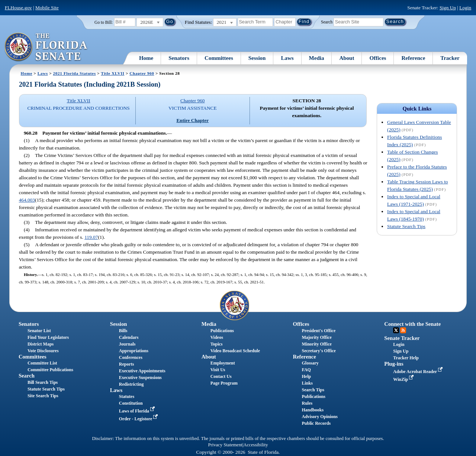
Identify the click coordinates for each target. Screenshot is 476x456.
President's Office (319, 331)
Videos (217, 337)
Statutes (127, 396)
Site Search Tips (43, 396)
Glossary (310, 363)
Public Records (316, 423)
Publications (222, 331)
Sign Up (448, 8)
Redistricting (131, 384)
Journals (127, 344)
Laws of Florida (138, 411)
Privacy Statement (225, 445)
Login (465, 8)
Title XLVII (112, 73)
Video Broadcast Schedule (235, 351)
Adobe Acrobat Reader (419, 372)
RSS (403, 330)
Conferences (131, 357)
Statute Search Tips (406, 226)
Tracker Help (406, 358)
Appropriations (134, 351)
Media (317, 58)
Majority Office (316, 337)
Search (327, 22)
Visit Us (218, 370)
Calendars (129, 337)
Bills (123, 331)
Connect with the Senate (412, 324)
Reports (127, 364)
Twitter (396, 330)
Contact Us (221, 376)
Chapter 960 (142, 73)
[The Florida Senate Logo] (46, 47)
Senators (179, 58)
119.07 (91, 237)
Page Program (224, 383)
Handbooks (313, 410)
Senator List (39, 331)
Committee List (42, 363)
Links (307, 383)
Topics (217, 344)
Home (146, 58)
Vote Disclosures (43, 351)
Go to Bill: (104, 22)
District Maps (41, 344)
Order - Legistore (139, 419)
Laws (287, 58)
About (347, 58)
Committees (219, 58)
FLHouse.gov (18, 8)
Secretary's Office (319, 351)
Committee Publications (50, 370)
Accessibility (256, 445)
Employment (223, 363)
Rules (307, 403)
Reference (413, 58)
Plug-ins (394, 364)
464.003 (27, 200)
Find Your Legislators (48, 337)
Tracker (450, 58)
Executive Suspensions (140, 378)
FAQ (306, 370)
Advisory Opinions (319, 417)
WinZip (404, 379)
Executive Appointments (142, 371)
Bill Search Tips (43, 382)
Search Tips (313, 390)
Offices (378, 58)
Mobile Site (47, 8)
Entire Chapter (192, 120)
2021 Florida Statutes (75, 73)
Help (306, 376)
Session (257, 58)
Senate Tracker (402, 338)
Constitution (131, 403)
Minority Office (316, 344)
